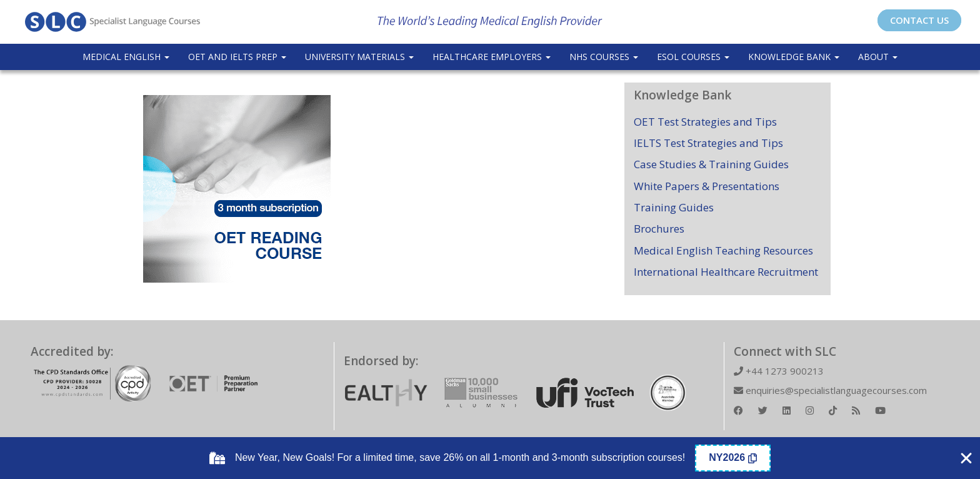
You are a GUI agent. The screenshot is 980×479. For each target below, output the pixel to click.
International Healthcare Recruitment (726, 272)
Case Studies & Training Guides (711, 164)
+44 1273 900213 (779, 371)
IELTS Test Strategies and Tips (708, 143)
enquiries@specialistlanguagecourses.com (830, 390)
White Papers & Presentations (707, 186)
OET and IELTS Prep (237, 57)
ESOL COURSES (693, 57)
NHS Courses (604, 57)
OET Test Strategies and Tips (705, 122)
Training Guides (674, 207)
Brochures (659, 229)
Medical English (126, 57)
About (878, 57)
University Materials (359, 57)
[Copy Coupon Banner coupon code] (733, 458)
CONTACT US (919, 20)
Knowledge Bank (794, 57)
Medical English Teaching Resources (723, 250)
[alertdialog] (490, 458)
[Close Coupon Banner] (966, 458)
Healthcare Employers (492, 57)
